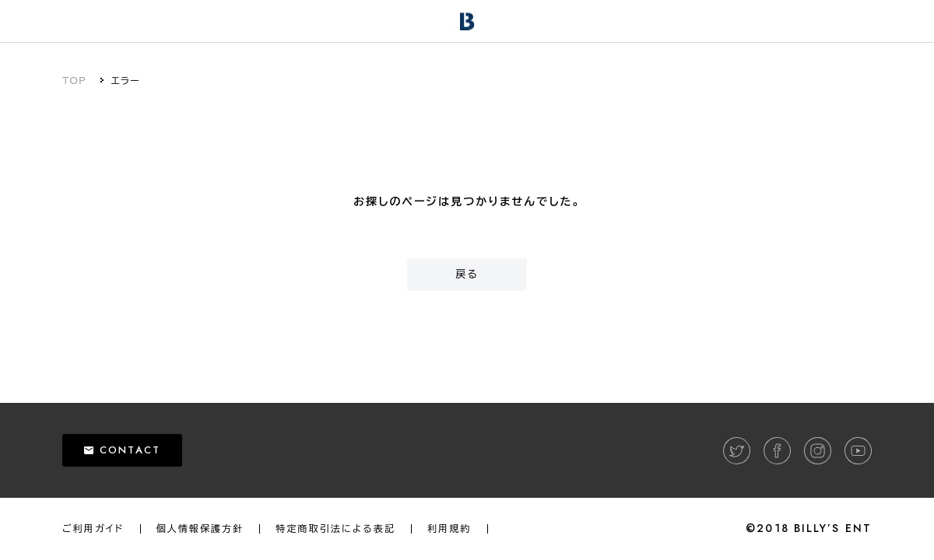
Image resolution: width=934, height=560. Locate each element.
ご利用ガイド (93, 529)
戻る (467, 274)
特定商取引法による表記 (335, 529)
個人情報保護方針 (200, 529)
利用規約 (449, 529)
